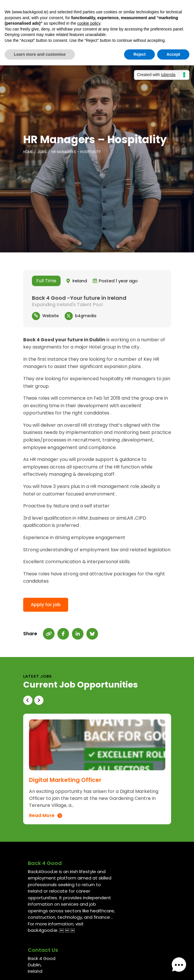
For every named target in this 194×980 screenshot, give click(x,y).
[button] (179, 965)
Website (51, 316)
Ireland (80, 281)
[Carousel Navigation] (97, 697)
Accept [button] (173, 54)
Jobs (42, 152)
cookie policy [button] (89, 23)
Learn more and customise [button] (40, 54)
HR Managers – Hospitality (76, 152)
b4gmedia (86, 316)
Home (28, 152)
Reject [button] (139, 54)
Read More (42, 816)
